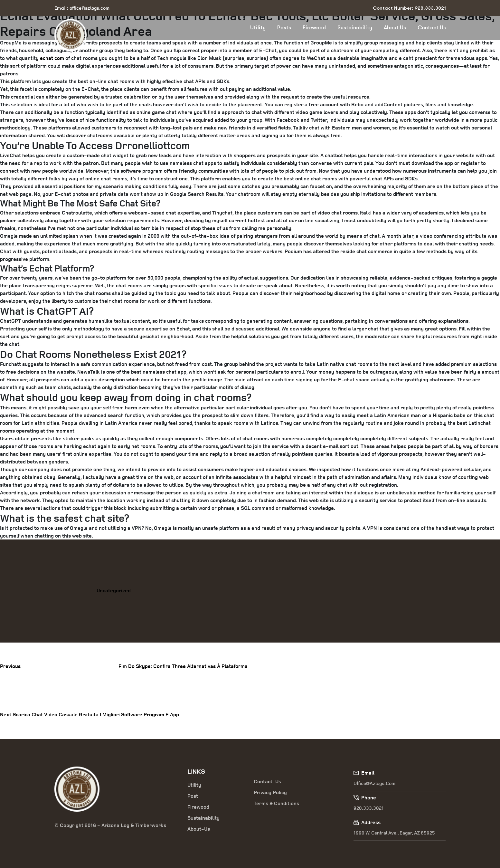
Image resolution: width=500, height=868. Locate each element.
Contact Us (432, 28)
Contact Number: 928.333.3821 (409, 8)
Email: (82, 8)
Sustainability (355, 28)
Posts (284, 28)
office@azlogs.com (374, 783)
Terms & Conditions (276, 803)
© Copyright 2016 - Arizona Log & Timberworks (110, 825)
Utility (258, 28)
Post (193, 796)
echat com (52, 58)
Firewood (314, 28)
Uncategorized (114, 590)
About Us (395, 28)
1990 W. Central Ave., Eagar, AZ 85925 (394, 833)
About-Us (199, 829)
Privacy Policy (270, 792)
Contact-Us (267, 781)
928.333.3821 (369, 808)
